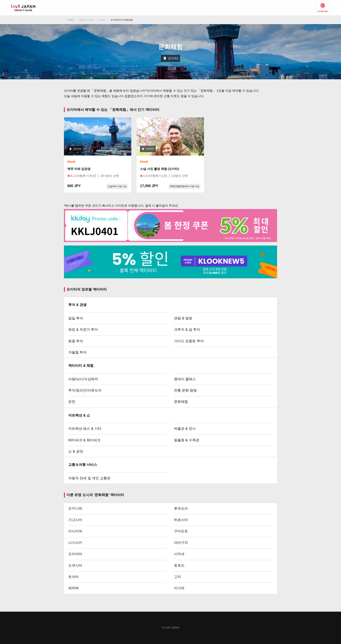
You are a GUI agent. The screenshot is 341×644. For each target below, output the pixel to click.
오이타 (102, 20)
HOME (71, 20)
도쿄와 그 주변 (86, 20)
